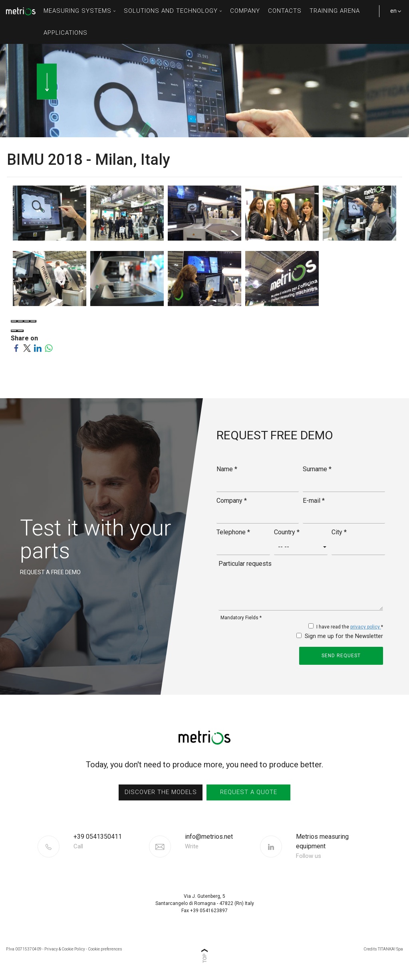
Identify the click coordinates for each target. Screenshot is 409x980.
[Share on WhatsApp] (49, 348)
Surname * (317, 469)
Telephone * (233, 532)
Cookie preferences (105, 949)
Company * (232, 501)
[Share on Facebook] (16, 348)
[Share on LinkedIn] (38, 348)
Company (245, 11)
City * (339, 532)
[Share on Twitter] (27, 348)
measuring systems (80, 11)
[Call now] (110, 842)
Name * (227, 469)
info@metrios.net (209, 842)
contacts (285, 11)
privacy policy (366, 627)
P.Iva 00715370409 (24, 949)
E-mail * (314, 501)
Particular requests (245, 564)
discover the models (161, 792)
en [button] (393, 15)
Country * (287, 532)
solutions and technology (173, 11)
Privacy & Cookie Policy (65, 949)
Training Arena (335, 11)
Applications (66, 33)
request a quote (249, 792)
